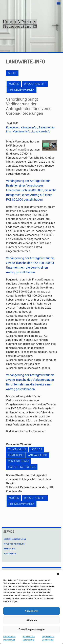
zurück (14, 84)
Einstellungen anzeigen (32, 629)
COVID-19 (36, 449)
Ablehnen (32, 620)
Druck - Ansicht (35, 84)
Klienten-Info (29, 128)
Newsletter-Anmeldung (14, 544)
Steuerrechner (10, 554)
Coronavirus (17, 449)
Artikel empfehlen (22, 90)
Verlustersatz (18, 461)
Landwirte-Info (41, 132)
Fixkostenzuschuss (22, 467)
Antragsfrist (38, 455)
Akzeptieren (32, 611)
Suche (12, 73)
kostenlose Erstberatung (15, 539)
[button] (58, 574)
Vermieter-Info (22, 132)
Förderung (16, 455)
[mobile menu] (58, 4)
